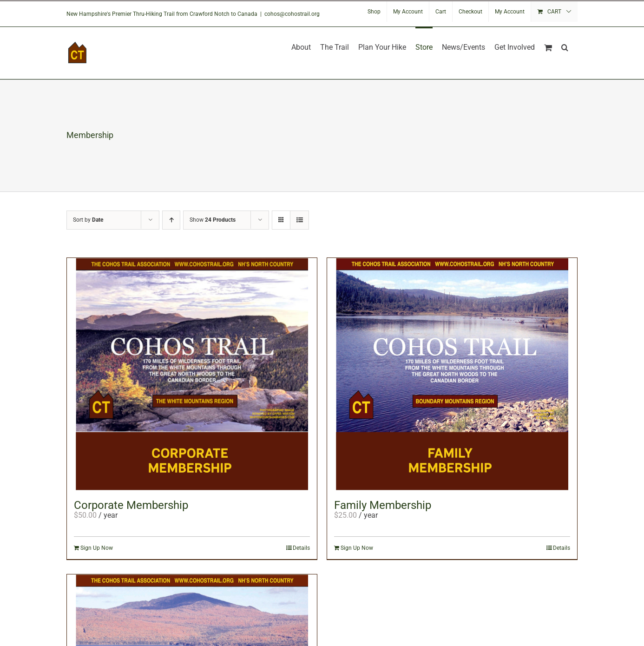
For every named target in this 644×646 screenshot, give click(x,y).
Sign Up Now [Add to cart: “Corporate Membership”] (97, 548)
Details (301, 548)
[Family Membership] (452, 374)
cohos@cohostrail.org (292, 14)
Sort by (88, 220)
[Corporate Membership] (192, 374)
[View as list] (299, 220)
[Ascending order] (171, 220)
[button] (565, 46)
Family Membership (383, 505)
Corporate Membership (131, 505)
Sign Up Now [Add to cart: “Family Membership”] (357, 548)
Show (213, 220)
